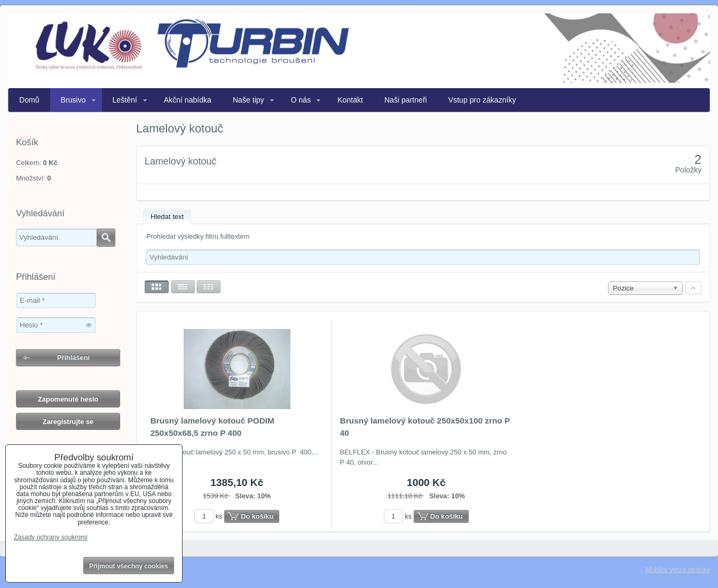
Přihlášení (73, 358)
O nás (301, 100)
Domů (29, 100)
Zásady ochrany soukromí (51, 537)
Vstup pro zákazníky (482, 100)
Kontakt (350, 100)
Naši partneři (406, 100)
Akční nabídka (188, 100)
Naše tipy (248, 100)
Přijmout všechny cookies (129, 566)
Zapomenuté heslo (68, 399)
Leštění (125, 100)
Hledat (106, 238)
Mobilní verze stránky (678, 570)
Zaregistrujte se (68, 422)
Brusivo (73, 100)
